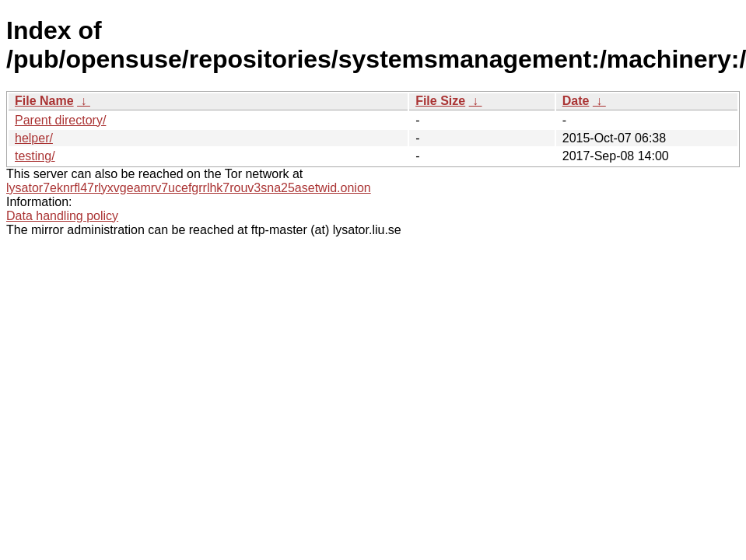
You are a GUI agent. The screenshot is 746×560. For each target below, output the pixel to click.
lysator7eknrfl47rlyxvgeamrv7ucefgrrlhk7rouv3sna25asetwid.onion (189, 188)
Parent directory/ (60, 120)
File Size (440, 101)
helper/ (34, 138)
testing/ (35, 156)
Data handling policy (62, 216)
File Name (44, 101)
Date (576, 101)
